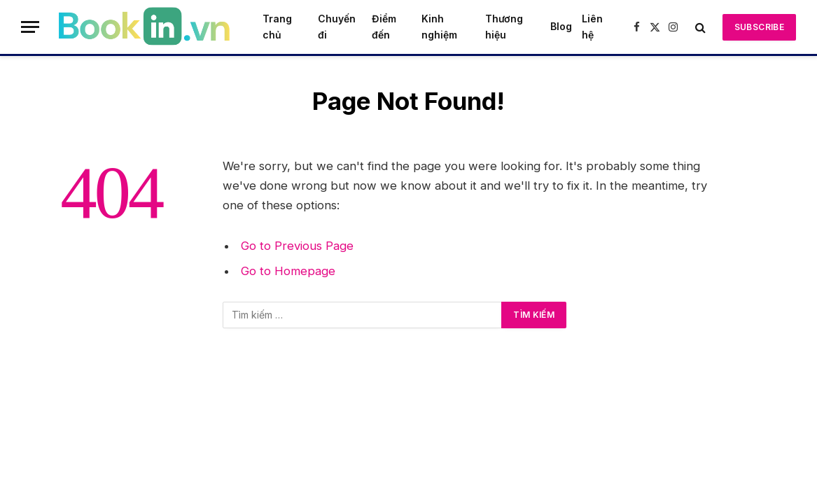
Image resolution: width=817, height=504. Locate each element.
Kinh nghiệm (439, 26)
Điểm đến (384, 26)
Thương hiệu (504, 26)
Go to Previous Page (297, 246)
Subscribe (759, 27)
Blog (561, 26)
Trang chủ (277, 26)
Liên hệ (592, 26)
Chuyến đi (337, 26)
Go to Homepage (288, 271)
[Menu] (30, 27)
